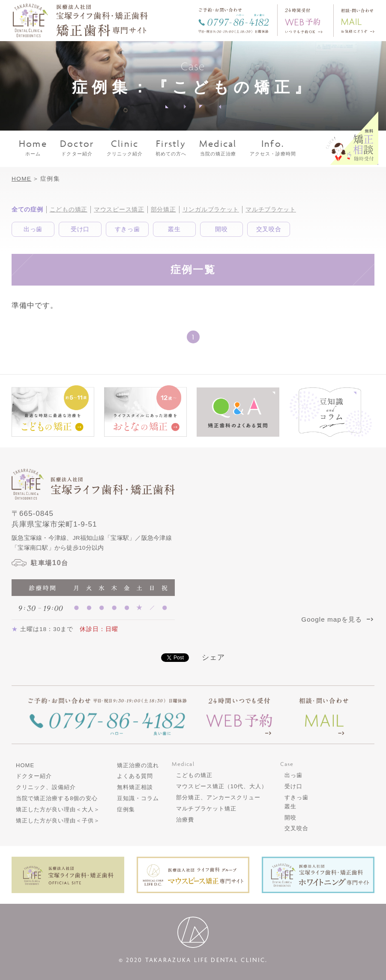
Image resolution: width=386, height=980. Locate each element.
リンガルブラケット (211, 209)
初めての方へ (171, 148)
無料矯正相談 (135, 787)
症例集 (126, 809)
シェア (213, 657)
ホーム (33, 148)
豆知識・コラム (138, 798)
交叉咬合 (269, 229)
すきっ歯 (127, 229)
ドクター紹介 (77, 148)
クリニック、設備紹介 (46, 787)
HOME (21, 179)
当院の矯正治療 (218, 148)
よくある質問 (135, 776)
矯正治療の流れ (138, 765)
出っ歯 (33, 229)
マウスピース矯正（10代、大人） (222, 786)
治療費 (185, 820)
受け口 (80, 229)
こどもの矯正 (69, 209)
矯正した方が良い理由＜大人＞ (58, 809)
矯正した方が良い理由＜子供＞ (58, 821)
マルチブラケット (271, 209)
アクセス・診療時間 (273, 148)
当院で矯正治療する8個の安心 (57, 798)
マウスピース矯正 (119, 209)
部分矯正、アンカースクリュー (218, 797)
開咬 (221, 229)
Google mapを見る (338, 619)
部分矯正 (163, 209)
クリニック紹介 (125, 148)
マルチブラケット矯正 (206, 809)
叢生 (174, 229)
